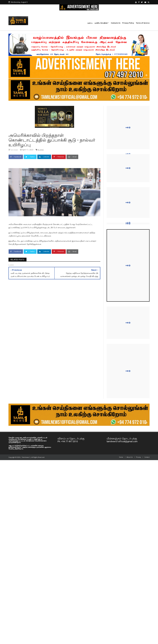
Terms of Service (143, 23)
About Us (130, 457)
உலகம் (41, 150)
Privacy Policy (128, 23)
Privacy (138, 457)
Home (121, 457)
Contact (147, 457)
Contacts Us (116, 23)
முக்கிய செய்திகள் (101, 23)
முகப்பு (90, 23)
